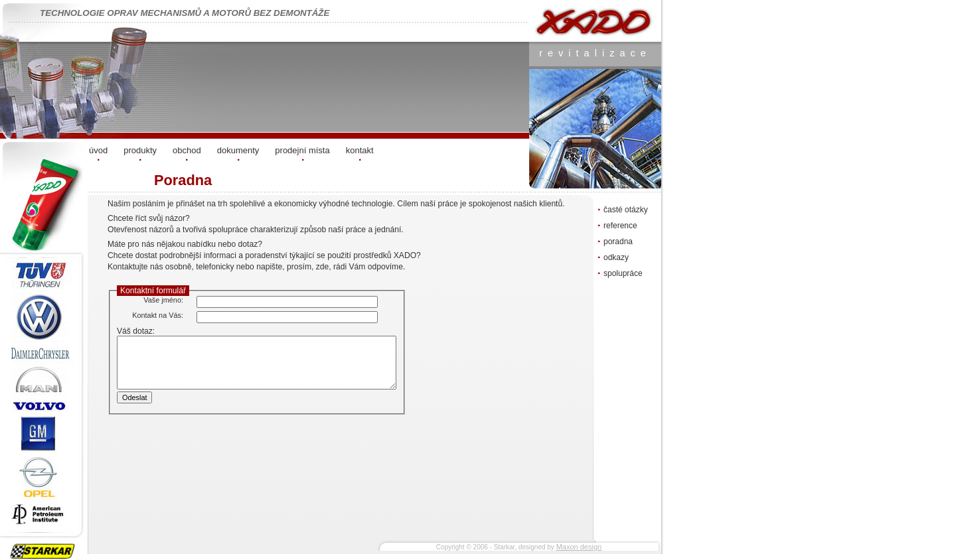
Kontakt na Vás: (158, 315)
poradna (618, 242)
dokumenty (238, 150)
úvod (98, 150)
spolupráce (623, 273)
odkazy (616, 257)
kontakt (360, 150)
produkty (140, 150)
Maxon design (579, 547)
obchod (187, 150)
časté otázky (626, 210)
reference (620, 226)
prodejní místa (302, 150)
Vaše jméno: (163, 300)
